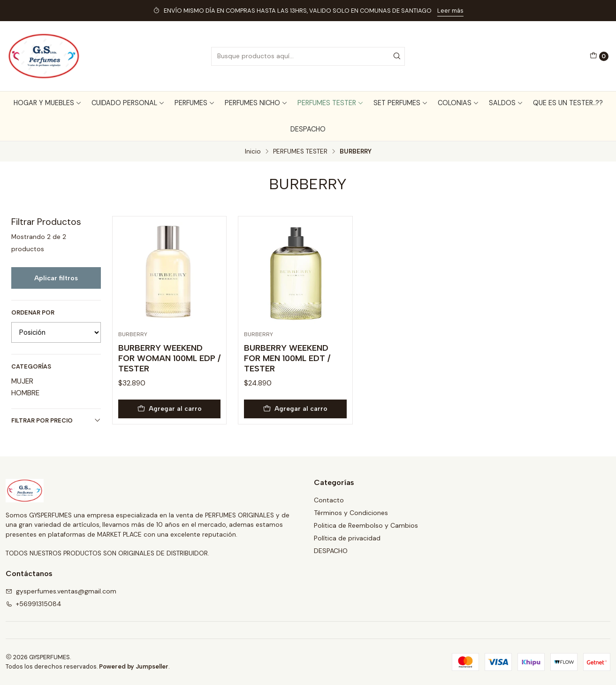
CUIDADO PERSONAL (128, 103)
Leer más (450, 11)
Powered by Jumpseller (134, 666)
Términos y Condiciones (351, 513)
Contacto (329, 500)
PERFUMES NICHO (256, 103)
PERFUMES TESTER (331, 103)
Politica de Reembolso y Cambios (366, 525)
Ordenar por (33, 313)
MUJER (22, 381)
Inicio (253, 152)
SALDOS (506, 103)
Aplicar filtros (56, 278)
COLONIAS (458, 103)
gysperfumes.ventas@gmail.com (61, 591)
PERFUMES (195, 103)
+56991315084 (34, 604)
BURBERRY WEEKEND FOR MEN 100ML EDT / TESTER (287, 358)
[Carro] (599, 56)
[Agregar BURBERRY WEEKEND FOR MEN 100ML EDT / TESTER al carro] (295, 409)
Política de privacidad (347, 538)
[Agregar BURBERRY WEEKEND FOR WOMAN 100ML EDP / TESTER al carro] (170, 409)
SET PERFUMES (401, 103)
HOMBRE (25, 393)
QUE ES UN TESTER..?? (568, 103)
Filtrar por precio (56, 420)
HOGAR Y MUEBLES (48, 103)
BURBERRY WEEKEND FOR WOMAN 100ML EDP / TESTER (169, 358)
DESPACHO (308, 129)
